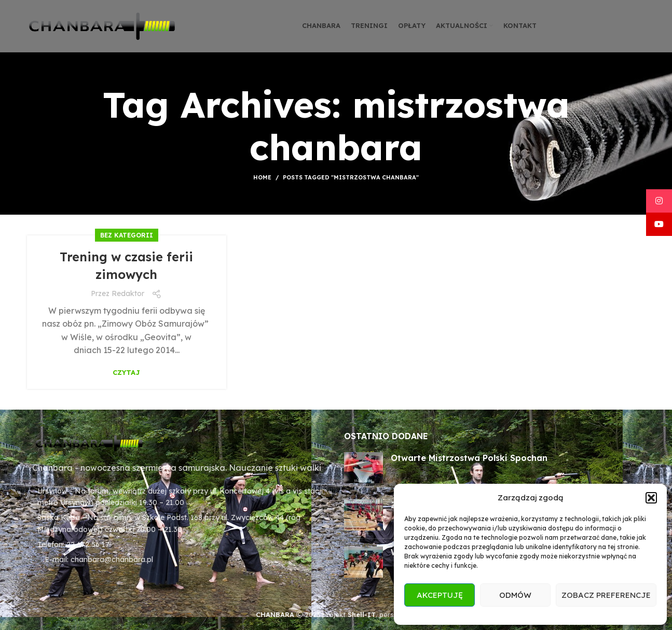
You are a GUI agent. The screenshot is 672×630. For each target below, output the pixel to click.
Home (262, 177)
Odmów (515, 595)
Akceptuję (440, 595)
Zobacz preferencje (606, 595)
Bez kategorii (127, 235)
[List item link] (178, 544)
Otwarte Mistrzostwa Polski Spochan (469, 458)
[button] (651, 498)
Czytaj (126, 373)
